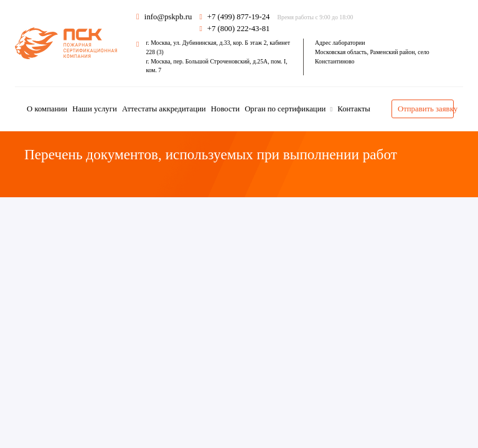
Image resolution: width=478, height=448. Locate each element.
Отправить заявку (426, 109)
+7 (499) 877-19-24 (239, 17)
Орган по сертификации (286, 109)
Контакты (354, 109)
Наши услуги (95, 109)
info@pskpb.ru (164, 17)
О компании (47, 109)
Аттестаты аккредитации (164, 109)
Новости (225, 109)
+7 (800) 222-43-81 (239, 29)
